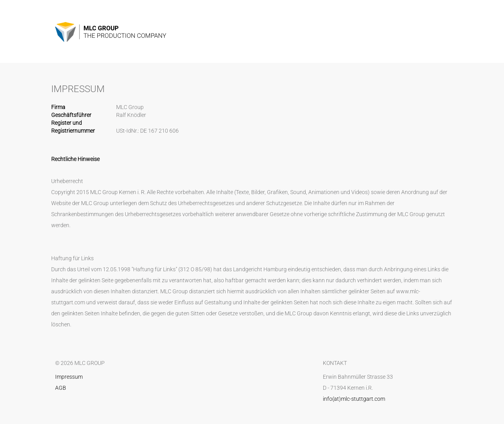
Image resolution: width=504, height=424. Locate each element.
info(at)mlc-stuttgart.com (354, 399)
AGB (61, 388)
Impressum (69, 377)
